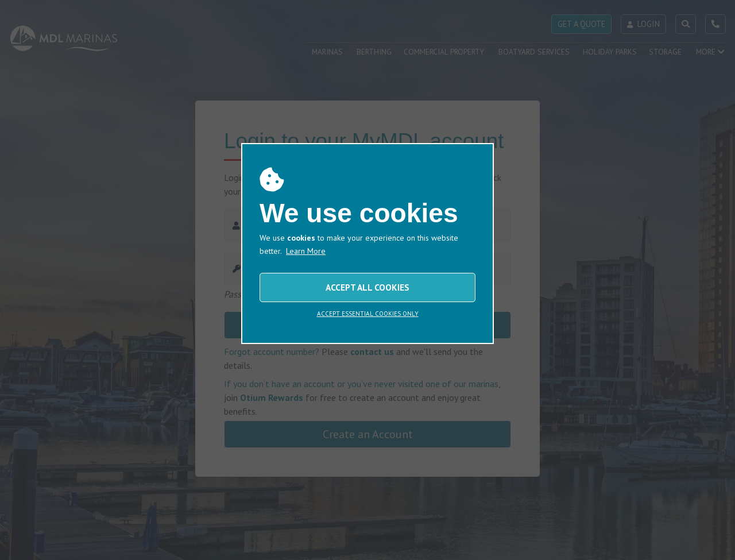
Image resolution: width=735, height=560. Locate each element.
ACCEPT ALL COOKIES (367, 287)
